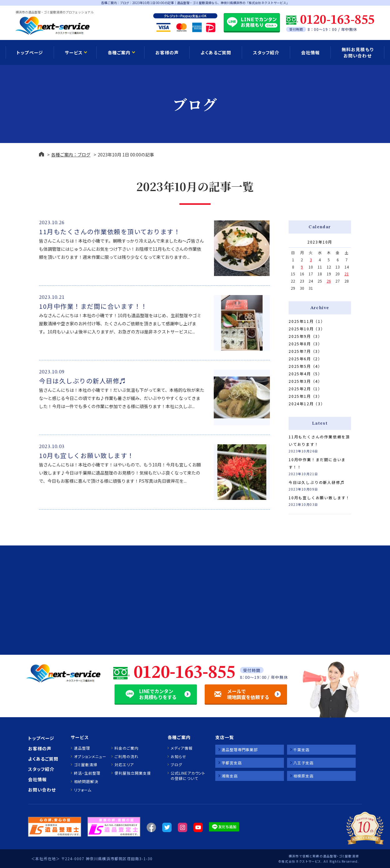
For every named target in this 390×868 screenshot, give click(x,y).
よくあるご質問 (216, 52)
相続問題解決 (86, 782)
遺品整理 (82, 748)
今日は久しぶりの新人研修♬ (83, 381)
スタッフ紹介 (266, 52)
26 (329, 281)
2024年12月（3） (307, 404)
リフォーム (83, 790)
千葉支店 (301, 750)
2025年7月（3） (305, 351)
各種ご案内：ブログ (71, 155)
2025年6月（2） (305, 359)
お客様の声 (167, 52)
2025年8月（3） (305, 344)
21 (347, 274)
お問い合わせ (42, 790)
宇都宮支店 (232, 763)
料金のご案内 (126, 748)
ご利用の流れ (126, 757)
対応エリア (124, 765)
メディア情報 (181, 748)
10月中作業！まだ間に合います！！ (93, 306)
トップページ (30, 52)
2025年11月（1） (307, 321)
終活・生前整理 (87, 773)
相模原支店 (303, 776)
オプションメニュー (90, 757)
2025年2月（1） (305, 389)
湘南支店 (230, 776)
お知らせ (178, 757)
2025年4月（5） (305, 374)
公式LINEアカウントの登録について (188, 776)
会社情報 (310, 52)
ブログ (176, 765)
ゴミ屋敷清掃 (85, 765)
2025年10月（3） (307, 329)
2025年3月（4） (305, 381)
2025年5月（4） (305, 366)
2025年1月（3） (305, 396)
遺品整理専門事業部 (240, 750)
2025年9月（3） (305, 336)
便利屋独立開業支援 (133, 773)
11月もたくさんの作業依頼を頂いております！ (110, 232)
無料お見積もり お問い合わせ (357, 52)
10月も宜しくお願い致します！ (87, 455)
